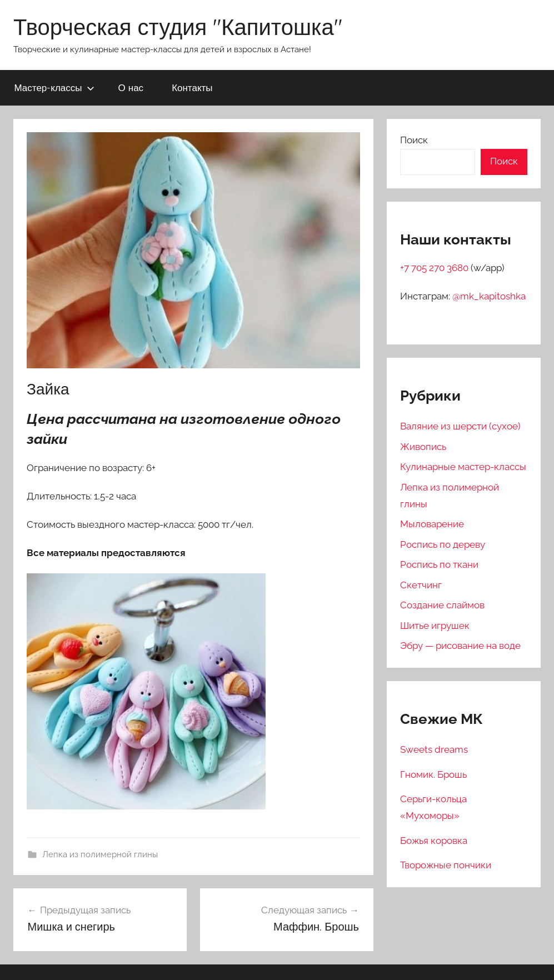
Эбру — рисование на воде (460, 646)
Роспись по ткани (439, 564)
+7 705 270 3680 (435, 268)
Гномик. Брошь (433, 774)
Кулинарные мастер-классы (463, 467)
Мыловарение (432, 524)
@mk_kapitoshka (489, 296)
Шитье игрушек (435, 626)
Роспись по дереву (443, 544)
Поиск (414, 140)
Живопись (423, 447)
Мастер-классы (54, 87)
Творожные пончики (446, 865)
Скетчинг (421, 585)
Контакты (192, 87)
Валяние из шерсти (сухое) (460, 426)
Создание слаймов (442, 605)
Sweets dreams (434, 749)
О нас (131, 87)
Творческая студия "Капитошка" (178, 27)
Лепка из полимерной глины (100, 854)
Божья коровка (434, 841)
